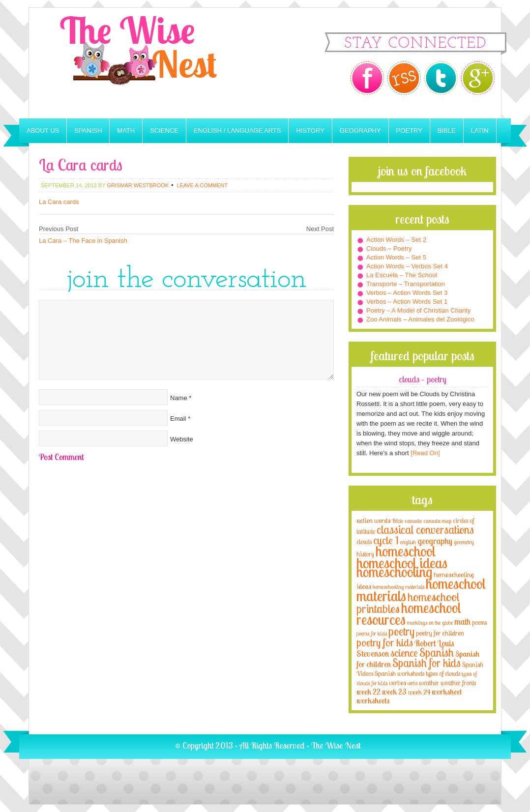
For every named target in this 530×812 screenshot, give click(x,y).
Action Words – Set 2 (396, 240)
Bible (447, 130)
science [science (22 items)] (404, 652)
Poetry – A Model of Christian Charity (418, 310)
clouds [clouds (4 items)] (364, 542)
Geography (360, 130)
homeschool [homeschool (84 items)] (406, 551)
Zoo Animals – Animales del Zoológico (420, 319)
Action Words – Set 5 (396, 257)
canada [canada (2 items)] (413, 521)
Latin (480, 130)
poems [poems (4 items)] (479, 622)
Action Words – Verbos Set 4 (407, 266)
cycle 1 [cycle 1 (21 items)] (386, 540)
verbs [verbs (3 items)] (412, 683)
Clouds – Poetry (389, 248)
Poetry (409, 130)
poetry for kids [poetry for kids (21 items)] (385, 642)
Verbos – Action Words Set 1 (407, 302)
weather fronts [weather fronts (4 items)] (458, 683)
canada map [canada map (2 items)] (437, 521)
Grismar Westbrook (138, 185)
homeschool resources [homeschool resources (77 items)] (409, 613)
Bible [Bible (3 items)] (397, 521)
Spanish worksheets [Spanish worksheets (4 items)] (399, 673)
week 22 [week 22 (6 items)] (368, 692)
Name (179, 398)
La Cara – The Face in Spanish (83, 241)
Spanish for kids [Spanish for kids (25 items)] (427, 663)
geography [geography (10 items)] (435, 541)
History (310, 130)
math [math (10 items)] (462, 621)
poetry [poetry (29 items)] (401, 631)
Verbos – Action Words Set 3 (407, 293)
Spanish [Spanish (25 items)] (437, 652)
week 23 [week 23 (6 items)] (394, 692)
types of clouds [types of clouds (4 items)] (443, 673)
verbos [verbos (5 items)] (397, 682)
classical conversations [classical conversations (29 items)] (425, 530)
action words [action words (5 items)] (373, 520)
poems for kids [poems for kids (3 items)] (372, 633)
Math (126, 130)
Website (182, 439)
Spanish (88, 130)
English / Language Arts (237, 130)
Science (164, 130)
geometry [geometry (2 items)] (464, 542)
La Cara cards (59, 202)
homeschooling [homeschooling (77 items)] (394, 572)
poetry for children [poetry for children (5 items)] (440, 633)
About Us (43, 130)
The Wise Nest (152, 63)
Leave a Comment (202, 185)
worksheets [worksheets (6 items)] (373, 701)
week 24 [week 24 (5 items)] (419, 692)
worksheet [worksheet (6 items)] (447, 692)
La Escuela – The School (402, 275)
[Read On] (425, 453)
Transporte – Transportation (406, 284)
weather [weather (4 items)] (429, 683)
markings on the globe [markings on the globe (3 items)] (430, 623)
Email (178, 419)
